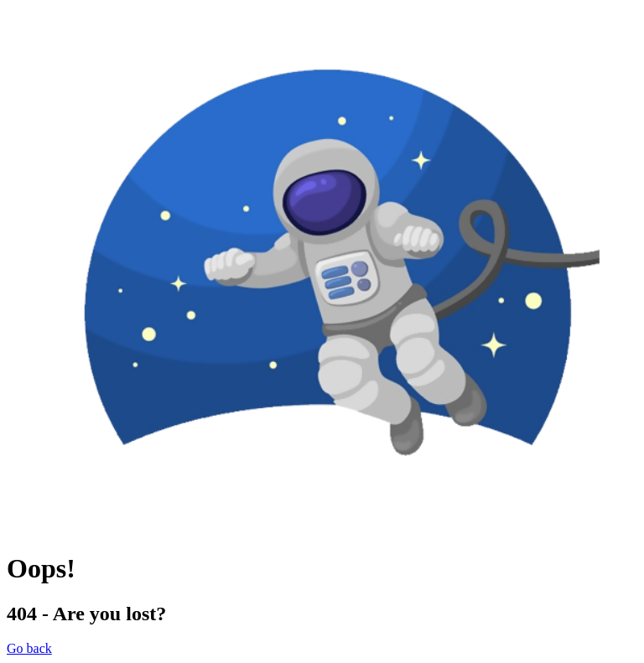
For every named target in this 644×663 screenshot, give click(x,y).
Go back (29, 648)
